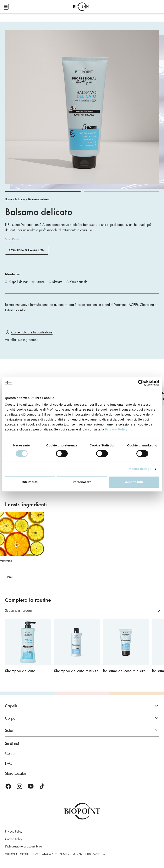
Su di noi (12, 743)
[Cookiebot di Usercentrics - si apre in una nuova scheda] (141, 383)
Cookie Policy (14, 839)
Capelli (11, 706)
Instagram (20, 786)
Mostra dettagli (140, 469)
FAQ (9, 763)
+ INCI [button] (9, 577)
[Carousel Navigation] (154, 610)
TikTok (42, 786)
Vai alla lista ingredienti (22, 340)
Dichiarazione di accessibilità (23, 846)
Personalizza (82, 482)
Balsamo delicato (39, 199)
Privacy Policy (116, 429)
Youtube (31, 786)
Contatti (11, 753)
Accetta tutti (134, 482)
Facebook (8, 786)
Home (8, 199)
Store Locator (16, 773)
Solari (10, 730)
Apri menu (6, 7)
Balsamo (20, 199)
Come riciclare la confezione (32, 332)
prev (151, 610)
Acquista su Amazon (27, 250)
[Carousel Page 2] (121, 192)
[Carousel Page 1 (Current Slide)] (43, 192)
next (159, 610)
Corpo (10, 718)
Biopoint (82, 7)
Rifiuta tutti (30, 482)
